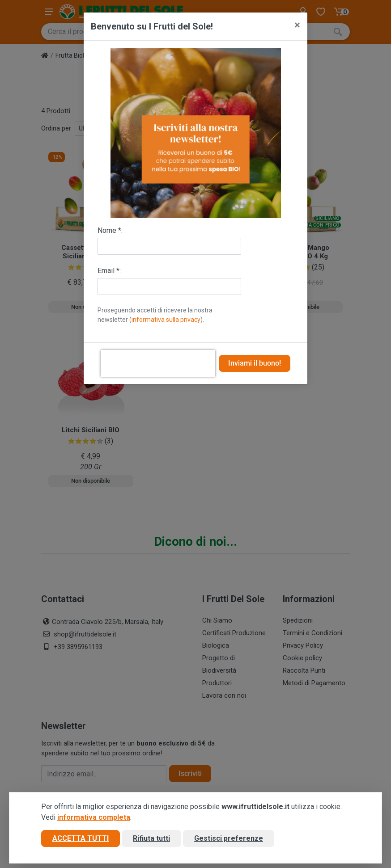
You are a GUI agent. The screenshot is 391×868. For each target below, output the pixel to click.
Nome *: (110, 230)
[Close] (297, 25)
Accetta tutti (81, 838)
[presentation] (158, 363)
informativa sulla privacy (166, 320)
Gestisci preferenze (229, 838)
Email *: (109, 271)
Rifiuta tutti (151, 838)
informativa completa (94, 817)
